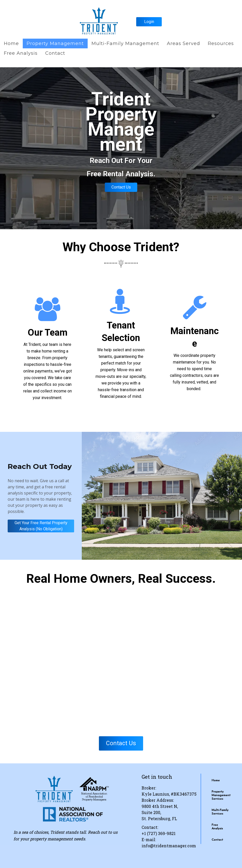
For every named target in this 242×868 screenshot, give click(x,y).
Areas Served (183, 43)
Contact (55, 53)
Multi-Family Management (125, 43)
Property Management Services (221, 795)
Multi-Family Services (220, 812)
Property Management (55, 43)
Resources (221, 43)
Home (11, 43)
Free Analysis (21, 53)
